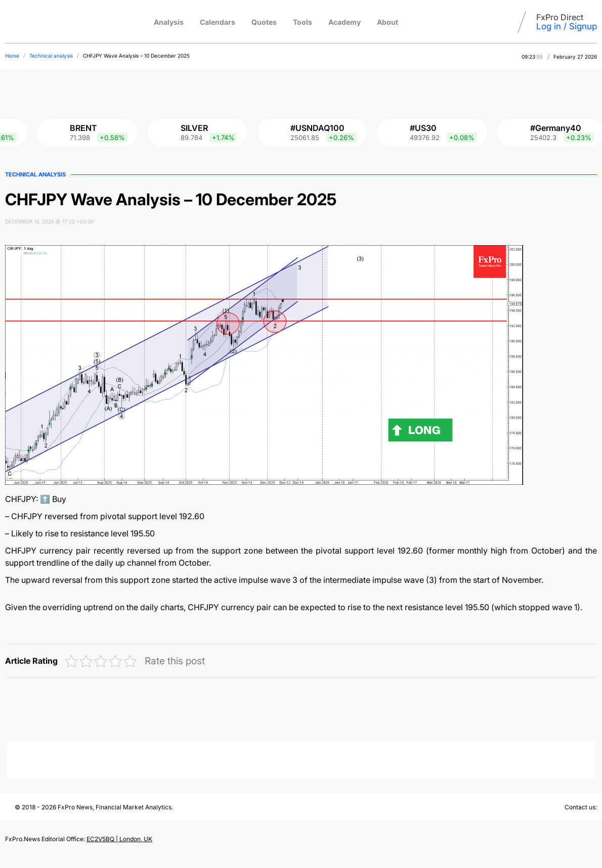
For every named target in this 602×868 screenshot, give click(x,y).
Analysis (169, 22)
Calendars (218, 22)
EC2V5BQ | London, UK (119, 839)
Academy (345, 22)
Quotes (264, 22)
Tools (303, 22)
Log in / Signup (567, 26)
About (388, 22)
